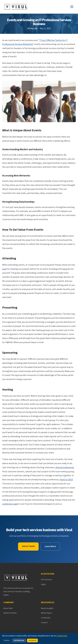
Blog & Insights (47, 608)
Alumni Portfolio (10, 613)
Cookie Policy (62, 636)
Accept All (32, 640)
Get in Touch (28, 546)
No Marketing (19, 640)
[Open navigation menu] (72, 7)
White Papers (47, 613)
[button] (39, 102)
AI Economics (47, 580)
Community (46, 618)
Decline (7, 640)
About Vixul (8, 608)
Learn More (50, 546)
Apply (43, 584)
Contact (44, 623)
